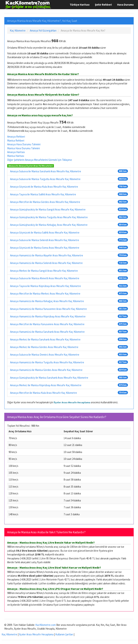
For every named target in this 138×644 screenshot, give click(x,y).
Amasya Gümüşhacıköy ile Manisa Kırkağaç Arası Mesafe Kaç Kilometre (49, 225)
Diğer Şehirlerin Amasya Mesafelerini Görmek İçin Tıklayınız (40, 160)
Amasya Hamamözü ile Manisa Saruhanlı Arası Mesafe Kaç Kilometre (47, 332)
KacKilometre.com (46, 625)
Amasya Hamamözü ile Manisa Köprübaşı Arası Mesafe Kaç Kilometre (48, 316)
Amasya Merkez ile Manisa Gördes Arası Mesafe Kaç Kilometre (44, 347)
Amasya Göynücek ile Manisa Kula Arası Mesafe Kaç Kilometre (44, 187)
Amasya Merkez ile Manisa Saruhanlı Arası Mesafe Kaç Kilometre (45, 339)
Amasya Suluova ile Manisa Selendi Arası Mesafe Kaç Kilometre (45, 240)
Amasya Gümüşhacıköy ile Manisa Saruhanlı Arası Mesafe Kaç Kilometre (49, 378)
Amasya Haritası (16, 152)
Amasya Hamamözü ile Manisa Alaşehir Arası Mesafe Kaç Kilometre (47, 255)
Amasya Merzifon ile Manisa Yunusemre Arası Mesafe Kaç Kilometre (47, 324)
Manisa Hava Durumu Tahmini (23, 148)
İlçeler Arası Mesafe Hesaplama (72, 402)
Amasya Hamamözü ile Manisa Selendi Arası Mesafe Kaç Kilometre (46, 263)
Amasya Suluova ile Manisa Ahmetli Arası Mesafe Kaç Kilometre (45, 278)
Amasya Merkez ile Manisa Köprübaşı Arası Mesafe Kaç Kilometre (46, 385)
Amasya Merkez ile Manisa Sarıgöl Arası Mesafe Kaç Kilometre (44, 271)
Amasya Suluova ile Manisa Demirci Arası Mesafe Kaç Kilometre (45, 355)
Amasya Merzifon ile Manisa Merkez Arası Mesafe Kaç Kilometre (45, 294)
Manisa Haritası (16, 156)
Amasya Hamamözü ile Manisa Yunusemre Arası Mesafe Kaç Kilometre (48, 309)
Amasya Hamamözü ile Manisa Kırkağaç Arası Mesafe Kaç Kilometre (47, 301)
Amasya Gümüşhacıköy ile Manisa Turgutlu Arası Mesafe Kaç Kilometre (49, 217)
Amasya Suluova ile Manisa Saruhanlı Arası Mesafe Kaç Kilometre (46, 171)
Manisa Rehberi (16, 141)
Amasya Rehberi (16, 137)
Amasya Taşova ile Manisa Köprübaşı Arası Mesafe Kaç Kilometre (45, 286)
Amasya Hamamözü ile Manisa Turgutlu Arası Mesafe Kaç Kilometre (47, 362)
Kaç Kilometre (9, 634)
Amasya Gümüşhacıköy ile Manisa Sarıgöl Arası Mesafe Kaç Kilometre (48, 209)
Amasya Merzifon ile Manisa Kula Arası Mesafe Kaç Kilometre (43, 393)
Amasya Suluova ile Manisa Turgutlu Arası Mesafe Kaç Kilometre (45, 179)
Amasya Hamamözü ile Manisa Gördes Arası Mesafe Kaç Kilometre (46, 370)
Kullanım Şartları (64, 634)
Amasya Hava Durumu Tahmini (24, 144)
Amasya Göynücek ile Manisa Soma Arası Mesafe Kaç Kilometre (45, 248)
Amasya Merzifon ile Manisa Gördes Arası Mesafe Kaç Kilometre (45, 202)
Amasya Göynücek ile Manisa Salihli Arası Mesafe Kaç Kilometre (45, 233)
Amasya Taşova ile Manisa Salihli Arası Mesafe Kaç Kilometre (43, 194)
